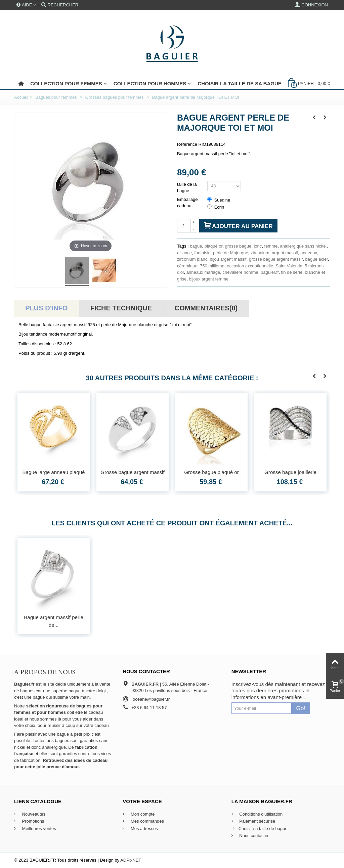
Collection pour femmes (66, 83)
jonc (258, 246)
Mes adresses (144, 829)
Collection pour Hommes (150, 83)
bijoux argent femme (209, 279)
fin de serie (292, 272)
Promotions (32, 821)
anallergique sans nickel (304, 246)
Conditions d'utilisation (261, 814)
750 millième (212, 266)
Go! (301, 708)
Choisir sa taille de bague (260, 829)
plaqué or (214, 246)
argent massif (285, 253)
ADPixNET (131, 860)
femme (271, 246)
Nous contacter (253, 836)
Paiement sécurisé (257, 821)
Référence (187, 144)
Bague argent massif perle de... (54, 621)
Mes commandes (147, 821)
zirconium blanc (192, 259)
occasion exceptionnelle (250, 266)
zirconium (260, 253)
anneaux (309, 253)
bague (196, 246)
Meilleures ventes (38, 829)
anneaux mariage (203, 272)
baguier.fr (270, 272)
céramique (187, 266)
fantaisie (202, 253)
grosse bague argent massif (276, 259)
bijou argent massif (228, 259)
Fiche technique (121, 308)
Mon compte (142, 814)
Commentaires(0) (206, 308)
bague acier (317, 259)
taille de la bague (187, 188)
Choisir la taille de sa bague (239, 83)
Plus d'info (46, 308)
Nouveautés (33, 814)
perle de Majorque (231, 253)
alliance (184, 253)
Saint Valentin (289, 266)
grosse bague (238, 246)
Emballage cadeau (187, 203)
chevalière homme (241, 272)
